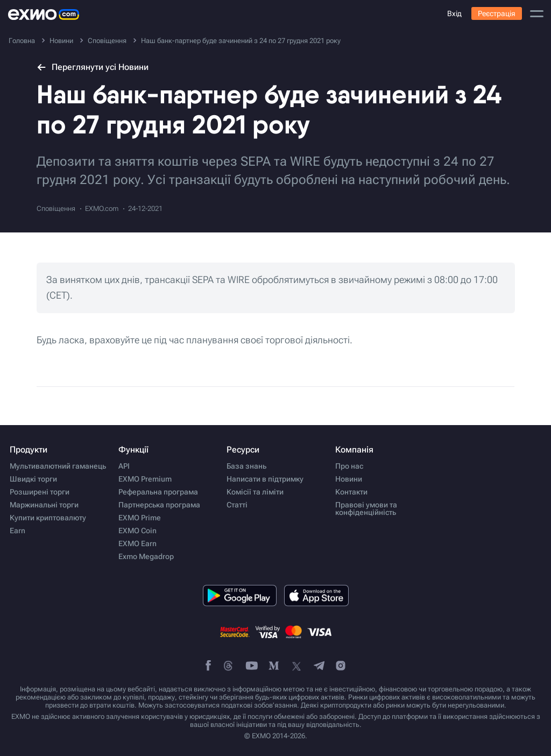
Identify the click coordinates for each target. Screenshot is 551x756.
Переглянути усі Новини (93, 67)
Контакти (351, 492)
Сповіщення (56, 209)
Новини (349, 479)
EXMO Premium (145, 479)
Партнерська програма (159, 505)
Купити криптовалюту (48, 518)
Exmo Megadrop (146, 556)
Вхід (454, 13)
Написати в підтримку (265, 479)
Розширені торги (40, 492)
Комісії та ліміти (255, 492)
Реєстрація (497, 13)
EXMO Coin (137, 531)
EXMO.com (102, 209)
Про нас (349, 466)
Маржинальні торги (44, 505)
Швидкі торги (33, 479)
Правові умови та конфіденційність (366, 508)
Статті (237, 505)
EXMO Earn (137, 543)
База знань (246, 466)
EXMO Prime (140, 518)
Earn (17, 531)
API (124, 466)
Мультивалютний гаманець (58, 466)
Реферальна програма (158, 492)
